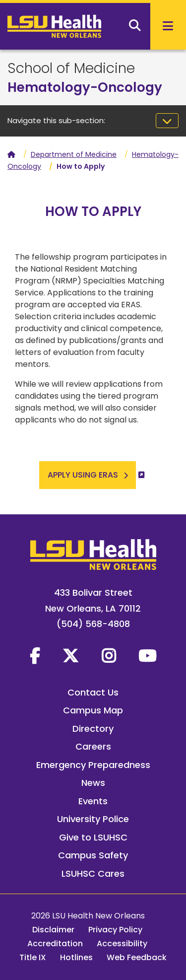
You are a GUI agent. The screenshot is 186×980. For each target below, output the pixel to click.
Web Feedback (137, 957)
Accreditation (55, 944)
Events (93, 801)
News (93, 783)
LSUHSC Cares (93, 874)
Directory (93, 729)
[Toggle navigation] (167, 121)
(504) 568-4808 (93, 624)
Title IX (33, 957)
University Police (93, 819)
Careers (93, 746)
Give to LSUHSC (93, 837)
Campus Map (93, 710)
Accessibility (122, 944)
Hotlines (76, 957)
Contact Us (93, 692)
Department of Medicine (74, 154)
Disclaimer (53, 930)
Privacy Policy (115, 930)
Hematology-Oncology (85, 87)
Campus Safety (93, 855)
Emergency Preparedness (93, 765)
